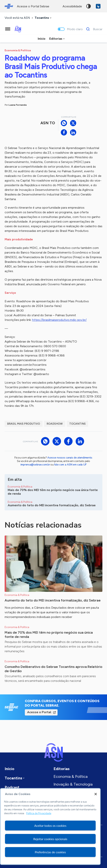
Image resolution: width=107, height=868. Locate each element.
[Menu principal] (8, 29)
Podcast (12, 787)
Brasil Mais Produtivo (24, 424)
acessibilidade (72, 6)
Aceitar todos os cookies (50, 826)
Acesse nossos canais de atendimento (70, 458)
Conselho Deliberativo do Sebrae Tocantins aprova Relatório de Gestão (53, 669)
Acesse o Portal (39, 712)
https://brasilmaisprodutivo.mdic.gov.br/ (59, 320)
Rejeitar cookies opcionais (50, 839)
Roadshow (55, 424)
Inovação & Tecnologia (73, 784)
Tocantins (77, 424)
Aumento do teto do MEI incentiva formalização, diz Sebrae (53, 600)
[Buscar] (93, 29)
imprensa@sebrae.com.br (35, 465)
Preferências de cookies (50, 852)
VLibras (98, 6)
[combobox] (43, 18)
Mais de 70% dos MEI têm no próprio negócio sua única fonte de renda (49, 635)
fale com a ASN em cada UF (70, 465)
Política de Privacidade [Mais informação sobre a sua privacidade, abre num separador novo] (39, 813)
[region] (50, 826)
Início (42, 39)
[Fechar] (96, 794)
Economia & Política (71, 776)
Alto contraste (89, 6)
